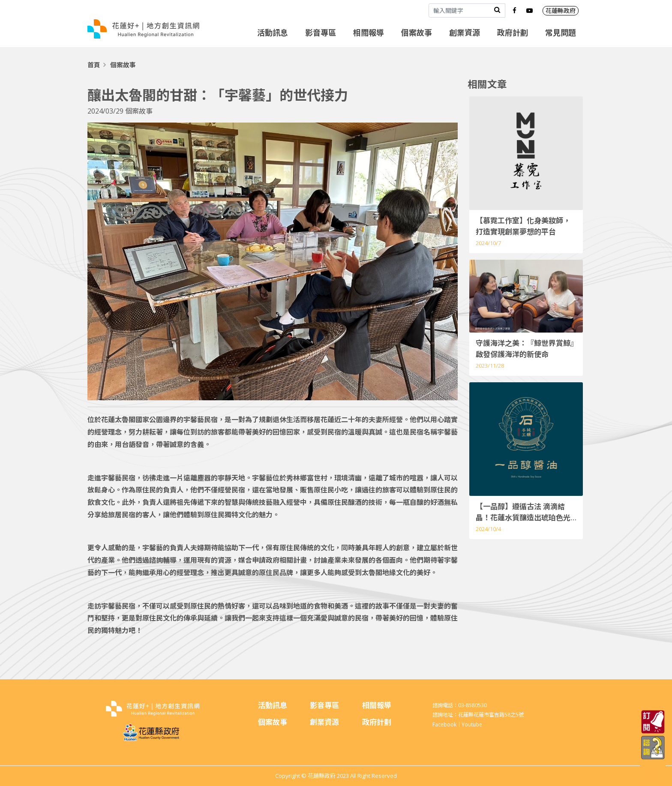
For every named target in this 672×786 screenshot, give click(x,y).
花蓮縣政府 (561, 10)
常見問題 (561, 33)
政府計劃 (513, 33)
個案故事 (417, 33)
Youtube (472, 724)
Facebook (444, 724)
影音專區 (321, 33)
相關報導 (369, 33)
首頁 (94, 65)
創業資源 (465, 33)
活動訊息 (273, 33)
